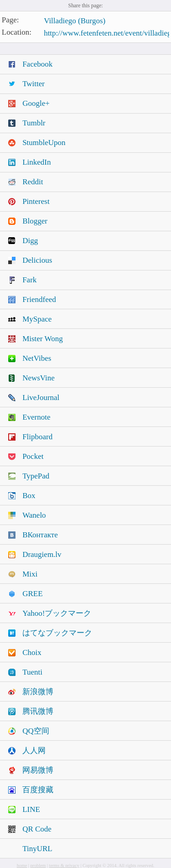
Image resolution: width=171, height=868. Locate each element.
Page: (10, 20)
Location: (17, 32)
